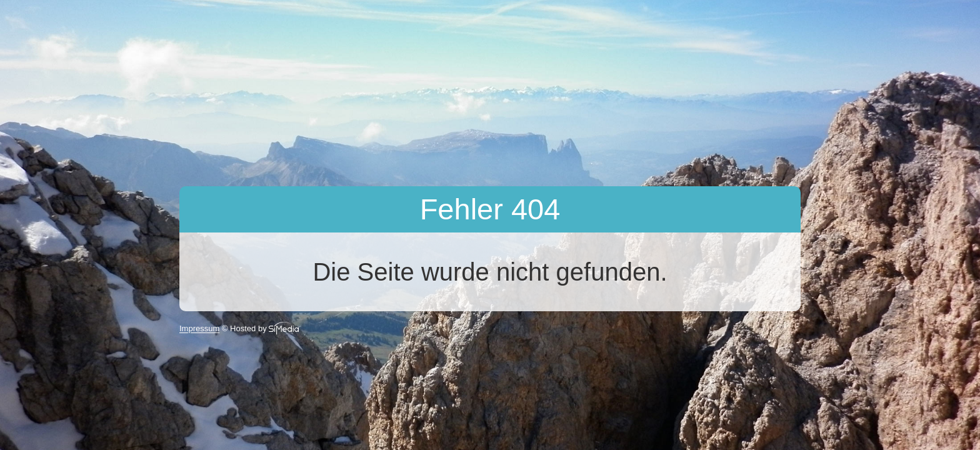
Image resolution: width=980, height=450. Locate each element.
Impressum (199, 329)
